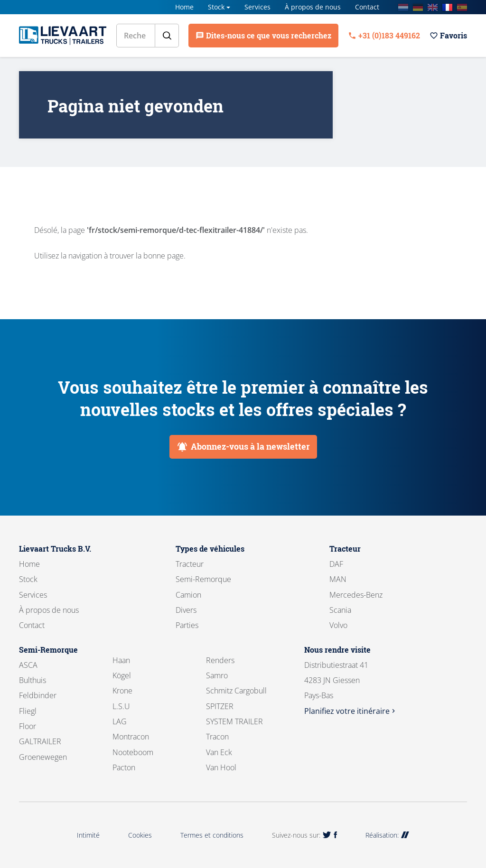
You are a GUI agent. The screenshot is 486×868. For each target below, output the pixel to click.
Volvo (338, 625)
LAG (120, 721)
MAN (338, 579)
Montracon (131, 737)
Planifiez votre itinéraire (351, 711)
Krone (122, 691)
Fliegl (28, 711)
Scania (340, 610)
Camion (188, 595)
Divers (186, 610)
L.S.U (121, 706)
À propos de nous (313, 7)
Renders (220, 660)
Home (184, 7)
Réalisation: (387, 835)
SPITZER (220, 706)
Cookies (140, 835)
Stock (216, 7)
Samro (217, 675)
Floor (28, 726)
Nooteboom (133, 752)
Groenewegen (43, 757)
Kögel (122, 675)
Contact (367, 7)
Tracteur (190, 564)
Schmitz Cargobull (236, 691)
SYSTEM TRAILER (234, 721)
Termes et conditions (212, 835)
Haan (121, 660)
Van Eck (219, 752)
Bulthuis (33, 680)
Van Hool (221, 767)
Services (257, 7)
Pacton (124, 767)
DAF (336, 564)
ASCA (28, 665)
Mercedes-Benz (356, 595)
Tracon (217, 737)
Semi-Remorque (203, 579)
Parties (187, 625)
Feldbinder (38, 695)
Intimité (88, 835)
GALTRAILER (40, 741)
